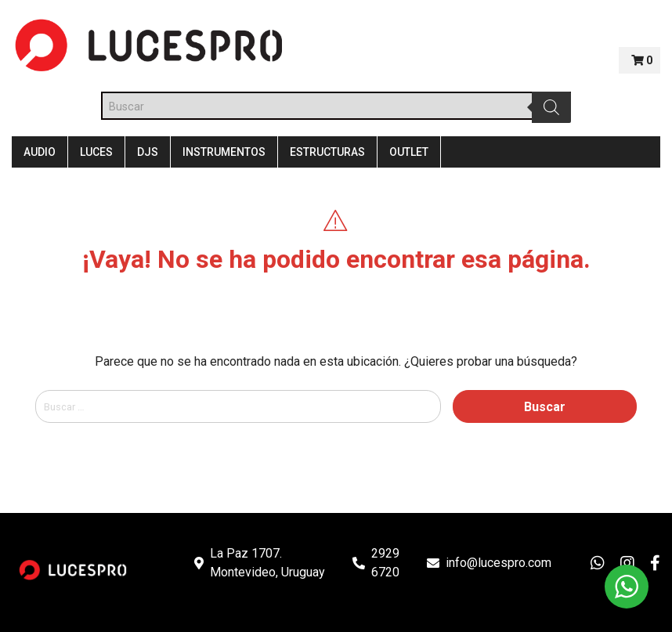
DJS (148, 152)
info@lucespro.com (499, 563)
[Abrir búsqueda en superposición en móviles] (336, 106)
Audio (40, 152)
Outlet (409, 152)
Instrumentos (224, 152)
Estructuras (327, 152)
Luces (96, 152)
